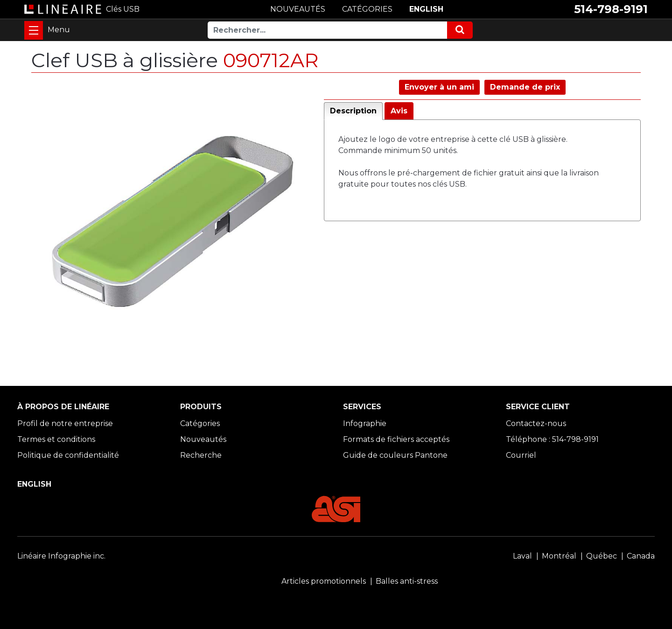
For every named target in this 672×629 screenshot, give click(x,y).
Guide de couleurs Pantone (395, 455)
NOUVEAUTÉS (298, 9)
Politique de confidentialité (68, 455)
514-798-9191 (611, 9)
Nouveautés (203, 439)
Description (353, 111)
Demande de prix (525, 87)
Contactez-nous (536, 423)
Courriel (521, 455)
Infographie (365, 423)
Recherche (201, 455)
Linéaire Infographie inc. (61, 556)
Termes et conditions (56, 439)
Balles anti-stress (407, 581)
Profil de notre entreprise (65, 423)
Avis (399, 111)
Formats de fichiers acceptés (396, 439)
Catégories (200, 423)
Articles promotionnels (324, 581)
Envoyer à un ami (439, 87)
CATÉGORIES (367, 9)
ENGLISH (426, 9)
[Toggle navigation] (34, 30)
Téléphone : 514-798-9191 (552, 439)
